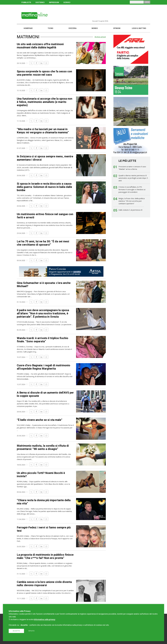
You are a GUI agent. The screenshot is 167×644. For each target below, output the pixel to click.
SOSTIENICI (40, 2)
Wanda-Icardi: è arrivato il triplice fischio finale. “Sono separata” (43, 340)
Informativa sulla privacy (45, 619)
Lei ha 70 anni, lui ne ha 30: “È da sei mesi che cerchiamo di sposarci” (43, 243)
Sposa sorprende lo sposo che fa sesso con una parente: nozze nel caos (44, 73)
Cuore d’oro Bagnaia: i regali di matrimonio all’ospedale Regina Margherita (43, 367)
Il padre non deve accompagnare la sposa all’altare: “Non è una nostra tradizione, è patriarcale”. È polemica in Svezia (43, 313)
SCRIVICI (67, 2)
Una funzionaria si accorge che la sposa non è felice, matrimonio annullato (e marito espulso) (45, 102)
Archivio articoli (100, 37)
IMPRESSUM (54, 2)
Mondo (95, 28)
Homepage (28, 28)
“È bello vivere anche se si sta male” (40, 420)
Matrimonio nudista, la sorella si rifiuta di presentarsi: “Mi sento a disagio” (43, 447)
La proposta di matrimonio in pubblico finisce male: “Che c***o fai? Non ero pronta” (45, 556)
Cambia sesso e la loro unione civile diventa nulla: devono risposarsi (44, 584)
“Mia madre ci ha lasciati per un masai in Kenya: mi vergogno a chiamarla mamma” (43, 131)
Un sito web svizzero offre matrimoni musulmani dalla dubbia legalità (40, 46)
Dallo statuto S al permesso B (130, 210)
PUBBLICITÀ (26, 2)
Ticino (50, 28)
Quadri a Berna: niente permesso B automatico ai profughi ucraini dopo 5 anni (133, 178)
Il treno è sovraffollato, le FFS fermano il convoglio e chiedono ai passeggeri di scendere (132, 189)
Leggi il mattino (139, 28)
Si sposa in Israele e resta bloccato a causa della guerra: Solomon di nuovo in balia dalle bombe (44, 187)
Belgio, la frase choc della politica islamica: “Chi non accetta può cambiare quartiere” (132, 201)
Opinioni (117, 28)
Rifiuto (32, 631)
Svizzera (72, 28)
